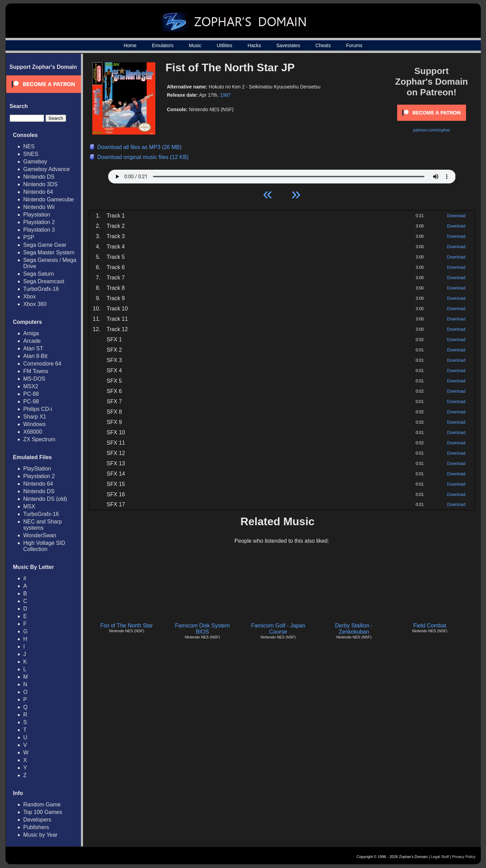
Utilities (224, 45)
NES (29, 146)
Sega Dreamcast (44, 281)
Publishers (36, 827)
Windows (35, 424)
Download (456, 216)
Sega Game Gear (45, 245)
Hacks (254, 45)
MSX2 (31, 386)
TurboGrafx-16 (41, 289)
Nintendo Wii (39, 207)
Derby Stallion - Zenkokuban (354, 629)
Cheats (323, 45)
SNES (31, 154)
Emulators (163, 45)
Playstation (37, 215)
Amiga (31, 333)
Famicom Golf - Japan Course (278, 629)
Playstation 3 (39, 230)
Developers (37, 820)
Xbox (30, 297)
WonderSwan (40, 535)
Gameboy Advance (47, 169)
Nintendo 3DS (41, 184)
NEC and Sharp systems (43, 525)
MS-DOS (34, 379)
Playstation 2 (39, 222)
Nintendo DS (39, 177)
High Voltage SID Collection (44, 546)
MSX (29, 506)
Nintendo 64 (38, 192)
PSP (29, 237)
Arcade (32, 341)
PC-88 (31, 394)
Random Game (42, 805)
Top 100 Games (43, 812)
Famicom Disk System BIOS (202, 629)
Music (195, 45)
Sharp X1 (35, 417)
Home (130, 45)
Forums (354, 45)
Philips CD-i (38, 409)
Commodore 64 (42, 364)
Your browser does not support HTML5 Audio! (282, 175)
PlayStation (37, 469)
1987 (225, 95)
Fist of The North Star (127, 626)
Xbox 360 (35, 304)
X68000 (33, 432)
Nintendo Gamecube (49, 199)
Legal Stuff (440, 857)
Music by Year (41, 835)
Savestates (288, 45)
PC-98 (31, 401)
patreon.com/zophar (431, 130)
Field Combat (430, 626)
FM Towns (36, 371)
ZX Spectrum (39, 439)
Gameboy (35, 162)
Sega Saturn (39, 274)
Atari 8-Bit (35, 356)
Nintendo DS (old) (45, 499)
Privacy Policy (464, 857)
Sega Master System (49, 252)
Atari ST (33, 348)
